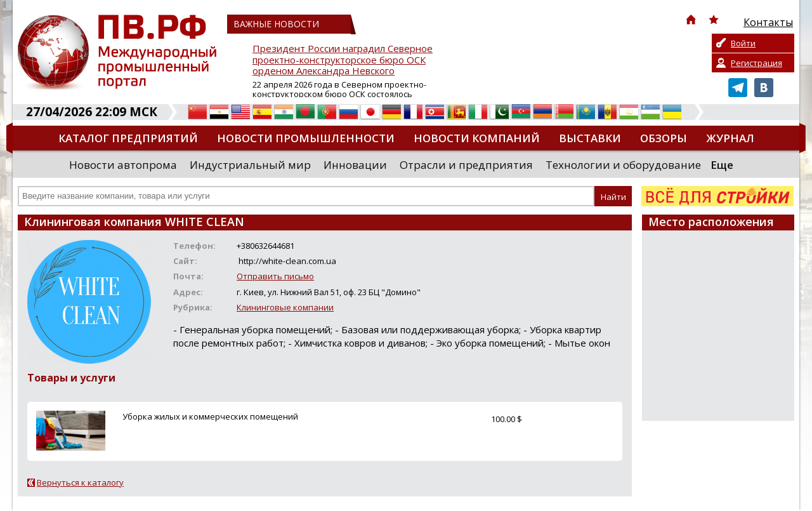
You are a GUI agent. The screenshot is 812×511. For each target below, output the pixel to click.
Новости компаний (477, 138)
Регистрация (756, 63)
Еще (722, 165)
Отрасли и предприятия (466, 165)
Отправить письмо (275, 276)
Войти (743, 43)
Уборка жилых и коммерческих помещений (210, 416)
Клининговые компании (285, 307)
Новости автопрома (123, 165)
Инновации (355, 165)
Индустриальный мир (250, 165)
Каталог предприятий (128, 138)
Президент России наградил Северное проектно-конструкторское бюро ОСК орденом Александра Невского (343, 60)
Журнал (730, 138)
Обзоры (664, 138)
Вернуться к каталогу (80, 482)
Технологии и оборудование (623, 165)
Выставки (590, 138)
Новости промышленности (306, 138)
